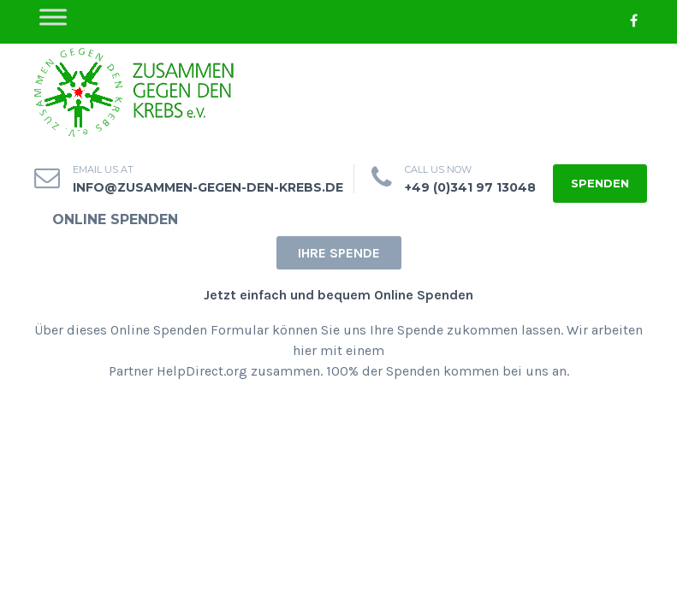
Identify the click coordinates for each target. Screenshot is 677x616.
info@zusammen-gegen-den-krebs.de (208, 187)
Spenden (600, 183)
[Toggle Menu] (53, 17)
